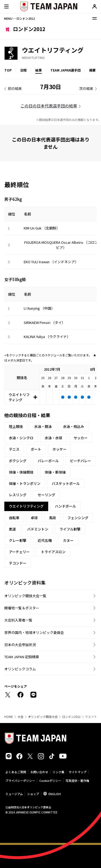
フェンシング (78, 518)
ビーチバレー (81, 461)
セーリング (46, 495)
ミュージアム (14, 794)
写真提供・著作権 (77, 781)
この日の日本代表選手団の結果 (49, 106)
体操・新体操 (55, 472)
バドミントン (38, 529)
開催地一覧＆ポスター (22, 608)
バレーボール (48, 461)
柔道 (12, 529)
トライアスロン (53, 552)
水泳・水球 (53, 438)
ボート (36, 449)
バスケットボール (66, 483)
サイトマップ (78, 772)
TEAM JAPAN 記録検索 (22, 657)
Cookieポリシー (50, 781)
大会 (20, 717)
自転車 (14, 518)
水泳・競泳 (43, 426)
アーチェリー (19, 552)
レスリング (18, 495)
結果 (39, 70)
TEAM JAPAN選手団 (65, 70)
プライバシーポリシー (20, 781)
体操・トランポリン (25, 483)
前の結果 (15, 88)
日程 (23, 70)
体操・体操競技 (21, 472)
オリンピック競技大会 (43, 717)
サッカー (81, 438)
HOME (9, 717)
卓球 (34, 518)
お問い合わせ (39, 772)
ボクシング (18, 461)
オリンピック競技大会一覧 (25, 596)
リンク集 (58, 772)
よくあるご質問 (16, 772)
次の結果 (86, 88)
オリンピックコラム (20, 669)
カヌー (68, 540)
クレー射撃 (18, 540)
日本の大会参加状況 (20, 645)
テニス (14, 449)
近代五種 (45, 540)
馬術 (53, 518)
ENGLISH (55, 794)
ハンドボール (65, 506)
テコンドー (18, 563)
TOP (8, 70)
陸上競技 (16, 426)
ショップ (33, 794)
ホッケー (60, 449)
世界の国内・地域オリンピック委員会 (34, 632)
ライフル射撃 (70, 529)
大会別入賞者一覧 (18, 620)
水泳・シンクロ (21, 438)
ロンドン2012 (71, 717)
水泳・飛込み (74, 426)
